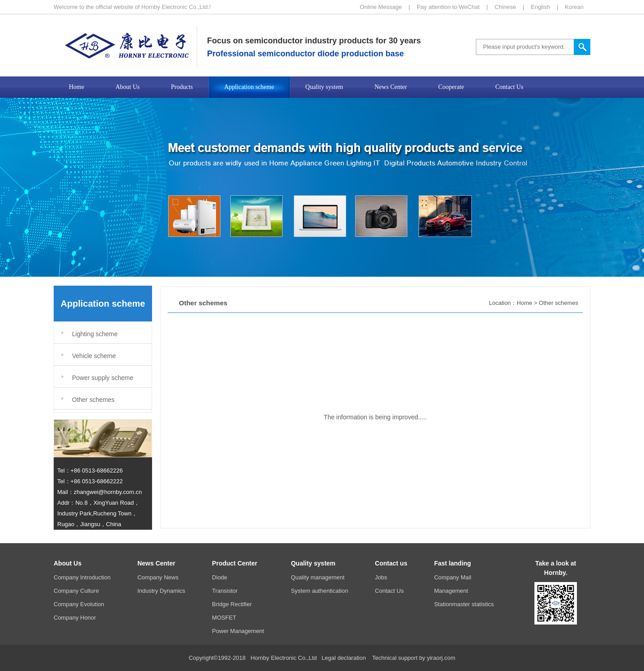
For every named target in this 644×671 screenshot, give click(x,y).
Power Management (238, 631)
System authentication (319, 591)
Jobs (381, 577)
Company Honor (75, 618)
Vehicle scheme (94, 356)
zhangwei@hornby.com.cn (108, 492)
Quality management (318, 577)
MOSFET (224, 618)
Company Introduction (82, 577)
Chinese (505, 7)
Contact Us (389, 591)
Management (451, 591)
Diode (220, 577)
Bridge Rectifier (232, 604)
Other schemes (93, 400)
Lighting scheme (95, 334)
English (540, 7)
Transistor (225, 591)
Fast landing (453, 563)
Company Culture (76, 591)
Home (524, 303)
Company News (158, 577)
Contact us (391, 563)
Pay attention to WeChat (448, 7)
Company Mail (453, 577)
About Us (68, 563)
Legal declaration (344, 658)
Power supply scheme (103, 378)
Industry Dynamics (161, 591)
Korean (574, 7)
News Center (156, 563)
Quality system (313, 563)
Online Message (381, 7)
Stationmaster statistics (464, 604)
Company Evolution (79, 604)
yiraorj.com (441, 658)
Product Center (235, 563)
